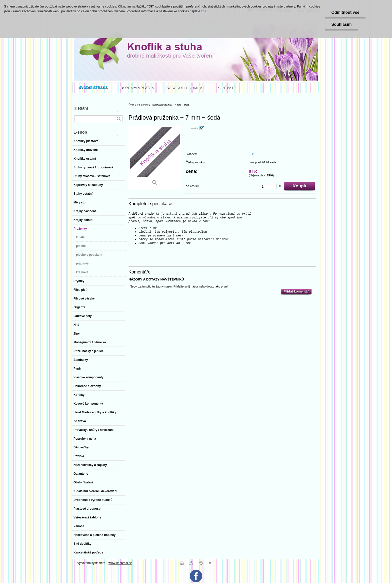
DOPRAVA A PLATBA (137, 88)
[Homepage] (93, 88)
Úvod (131, 105)
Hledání (81, 108)
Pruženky (142, 105)
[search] (118, 119)
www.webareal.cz (120, 563)
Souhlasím (341, 24)
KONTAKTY (226, 88)
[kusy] (269, 187)
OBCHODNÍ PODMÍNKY (185, 88)
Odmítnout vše (345, 12)
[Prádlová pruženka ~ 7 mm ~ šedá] (155, 158)
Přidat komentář (296, 291)
